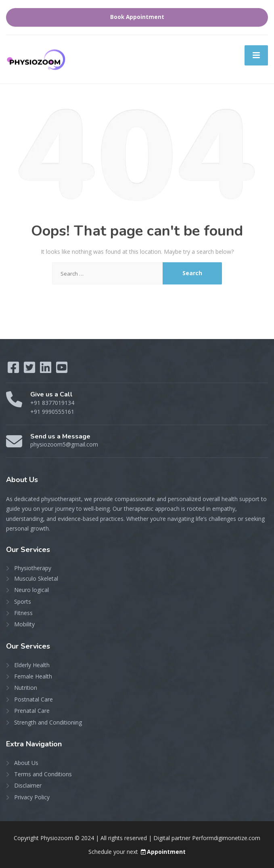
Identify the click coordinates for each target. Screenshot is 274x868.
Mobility (24, 624)
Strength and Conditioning (48, 722)
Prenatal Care (32, 711)
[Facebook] (14, 370)
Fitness (23, 613)
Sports (23, 601)
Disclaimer (28, 785)
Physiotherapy (33, 568)
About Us (26, 763)
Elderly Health (32, 665)
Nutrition (26, 688)
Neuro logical (31, 590)
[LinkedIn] (46, 370)
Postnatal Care (33, 699)
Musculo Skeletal (36, 578)
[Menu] (256, 55)
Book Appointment (137, 17)
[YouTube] (62, 370)
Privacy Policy (32, 797)
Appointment (163, 852)
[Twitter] (30, 370)
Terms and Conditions (43, 774)
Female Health (33, 676)
